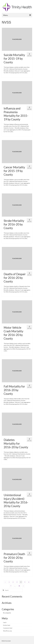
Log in (5, 622)
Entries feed (7, 625)
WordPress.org (7, 631)
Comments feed (8, 628)
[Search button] (3, 590)
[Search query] (12, 590)
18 (19, 586)
